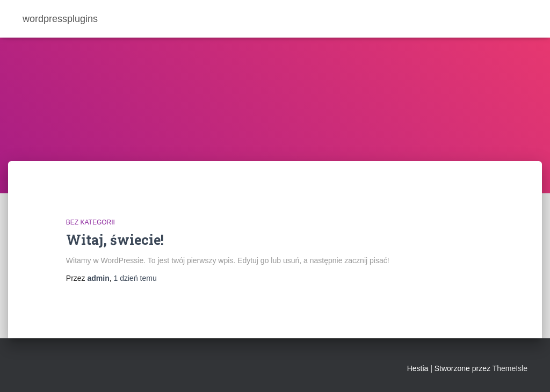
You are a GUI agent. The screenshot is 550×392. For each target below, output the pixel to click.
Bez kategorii (91, 222)
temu (135, 278)
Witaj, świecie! (115, 240)
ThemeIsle (510, 368)
